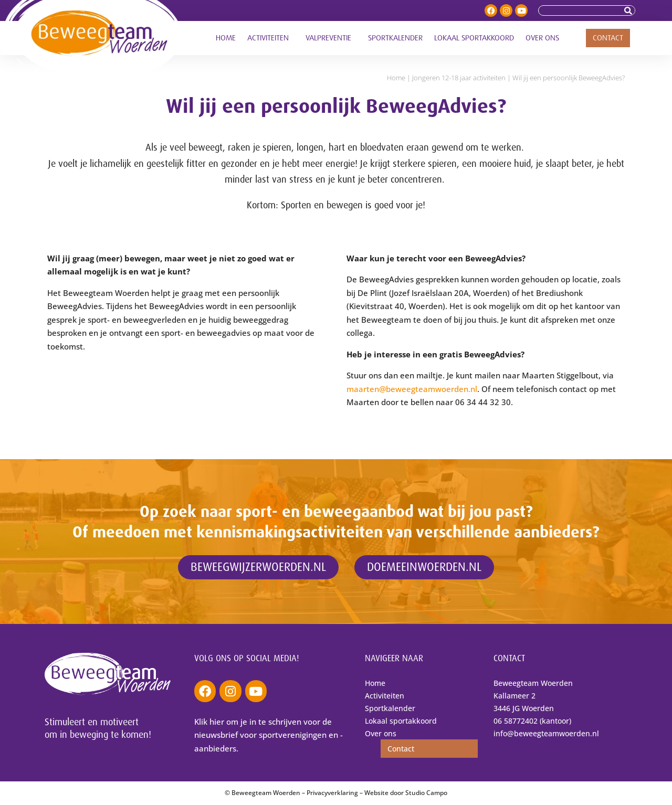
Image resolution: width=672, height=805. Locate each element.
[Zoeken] (629, 10)
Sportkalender (395, 38)
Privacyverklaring (332, 793)
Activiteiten (271, 38)
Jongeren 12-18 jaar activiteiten (459, 78)
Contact (608, 38)
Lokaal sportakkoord (474, 38)
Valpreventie (331, 38)
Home (226, 38)
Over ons (545, 38)
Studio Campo (426, 793)
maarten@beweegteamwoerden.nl (412, 389)
